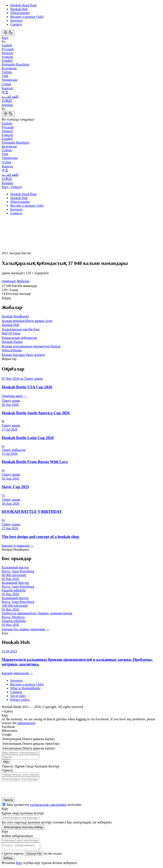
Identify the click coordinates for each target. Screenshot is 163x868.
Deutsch (7, 53)
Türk (5, 76)
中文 (5, 92)
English (7, 45)
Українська (10, 80)
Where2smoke (20, 13)
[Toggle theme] (8, 33)
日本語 (7, 101)
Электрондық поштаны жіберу (23, 827)
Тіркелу (8, 800)
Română (7, 105)
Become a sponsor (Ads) (27, 17)
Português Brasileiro (16, 64)
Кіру (5, 38)
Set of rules (18, 696)
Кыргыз (7, 88)
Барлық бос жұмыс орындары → (25, 629)
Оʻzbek (6, 84)
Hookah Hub (19, 9)
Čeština (7, 72)
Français (7, 57)
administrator (26, 723)
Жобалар (23, 281)
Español (7, 61)
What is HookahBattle (25, 688)
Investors (16, 20)
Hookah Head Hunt (23, 5)
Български (9, 68)
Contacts (16, 24)
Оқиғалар (9, 281)
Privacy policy (20, 700)
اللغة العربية (10, 97)
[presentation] (29, 788)
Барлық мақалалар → (17, 673)
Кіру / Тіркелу (12, 187)
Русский (8, 49)
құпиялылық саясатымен (48, 805)
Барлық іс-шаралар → (18, 546)
